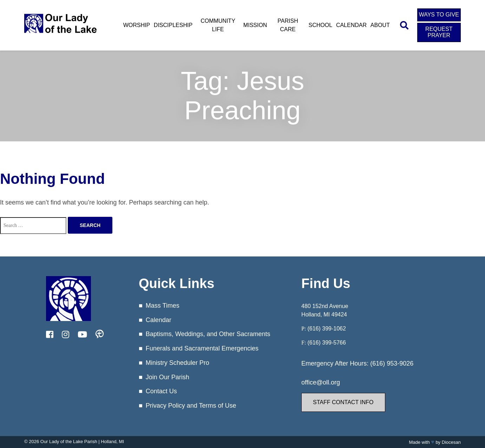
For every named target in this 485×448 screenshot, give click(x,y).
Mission (255, 25)
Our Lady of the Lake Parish (69, 442)
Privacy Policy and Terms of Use (191, 406)
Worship (137, 25)
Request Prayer (439, 32)
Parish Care (288, 25)
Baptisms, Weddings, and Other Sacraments (208, 334)
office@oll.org (321, 382)
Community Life (218, 25)
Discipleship (173, 25)
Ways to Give (439, 15)
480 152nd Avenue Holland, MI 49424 (325, 310)
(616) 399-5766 (326, 343)
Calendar (351, 25)
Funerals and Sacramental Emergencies (202, 348)
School (321, 25)
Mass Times (163, 306)
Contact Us (161, 391)
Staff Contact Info (343, 402)
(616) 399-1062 (326, 329)
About (380, 25)
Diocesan (451, 442)
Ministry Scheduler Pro (178, 363)
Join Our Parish (168, 377)
